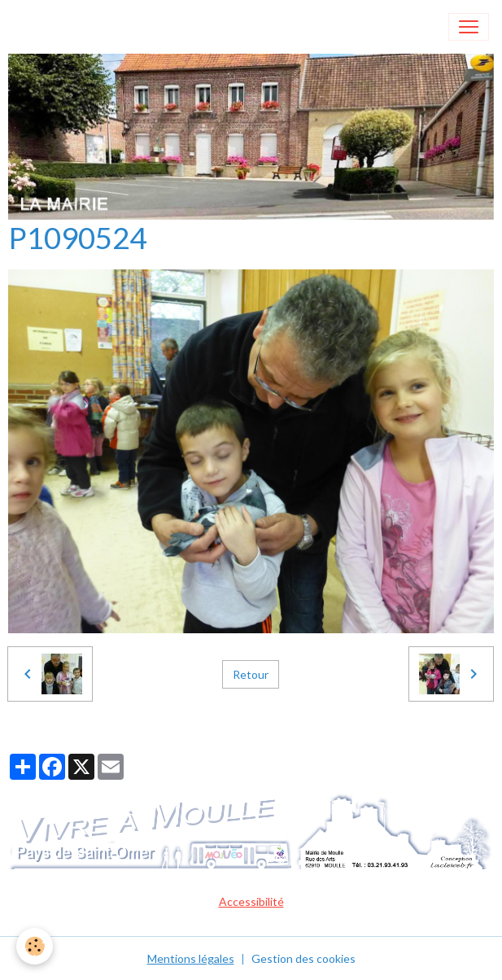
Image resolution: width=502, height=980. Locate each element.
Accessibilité (251, 901)
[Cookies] (35, 946)
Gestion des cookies (303, 958)
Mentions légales (191, 958)
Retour (251, 674)
